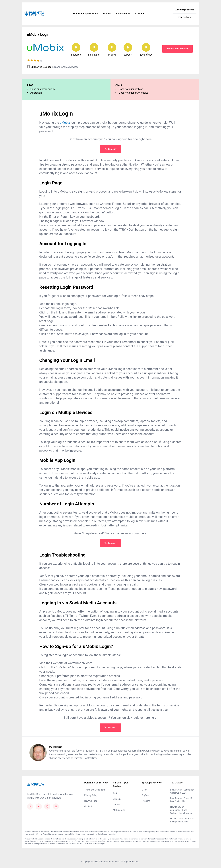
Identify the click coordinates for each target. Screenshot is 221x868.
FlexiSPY (146, 801)
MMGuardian (119, 810)
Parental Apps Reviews (86, 14)
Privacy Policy (91, 795)
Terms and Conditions (95, 790)
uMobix (65, 123)
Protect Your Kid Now (178, 49)
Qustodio (117, 799)
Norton (116, 804)
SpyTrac (145, 795)
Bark (115, 793)
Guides (107, 14)
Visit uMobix (110, 149)
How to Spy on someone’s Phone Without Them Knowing (181, 810)
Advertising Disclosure (185, 10)
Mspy (144, 790)
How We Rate (123, 14)
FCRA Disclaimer (185, 17)
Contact (140, 14)
